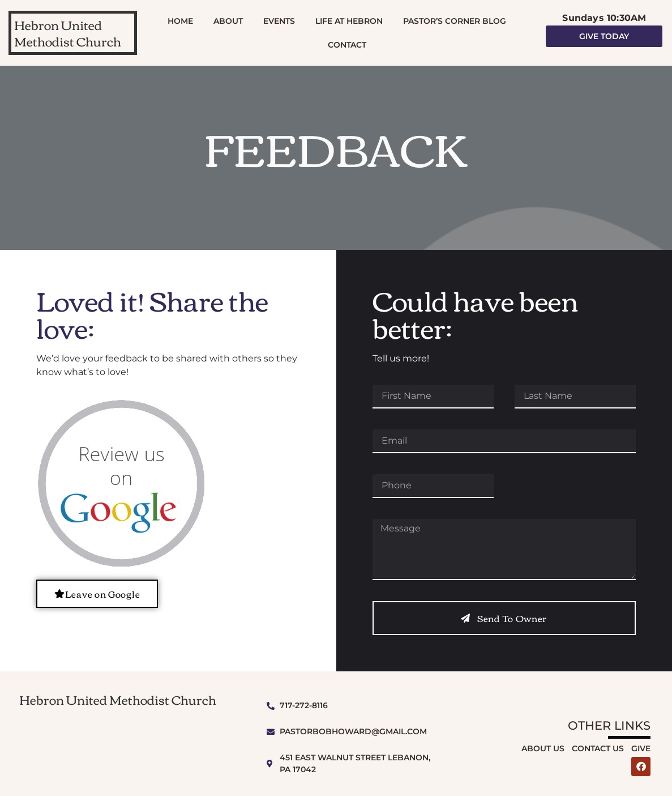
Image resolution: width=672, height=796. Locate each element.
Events (279, 21)
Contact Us (598, 748)
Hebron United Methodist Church (68, 33)
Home (180, 21)
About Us (543, 748)
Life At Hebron (349, 21)
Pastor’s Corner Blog (455, 21)
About (228, 21)
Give (641, 748)
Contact (347, 45)
